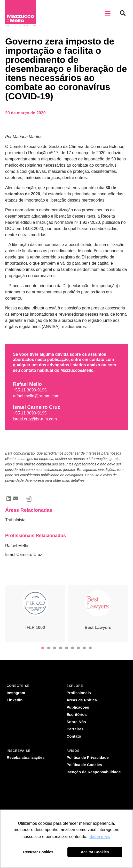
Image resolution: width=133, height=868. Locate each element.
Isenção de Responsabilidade (94, 772)
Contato (74, 736)
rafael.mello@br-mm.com (36, 396)
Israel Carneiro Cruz (24, 555)
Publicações (78, 707)
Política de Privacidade (88, 757)
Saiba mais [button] (100, 837)
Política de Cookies (84, 765)
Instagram (16, 693)
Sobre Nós (76, 722)
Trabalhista (15, 520)
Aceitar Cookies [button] (95, 852)
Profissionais (79, 693)
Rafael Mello (17, 546)
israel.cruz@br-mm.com (35, 419)
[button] (108, 13)
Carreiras (75, 729)
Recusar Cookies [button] (38, 852)
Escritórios (77, 714)
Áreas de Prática (82, 700)
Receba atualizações (26, 757)
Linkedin (15, 700)
